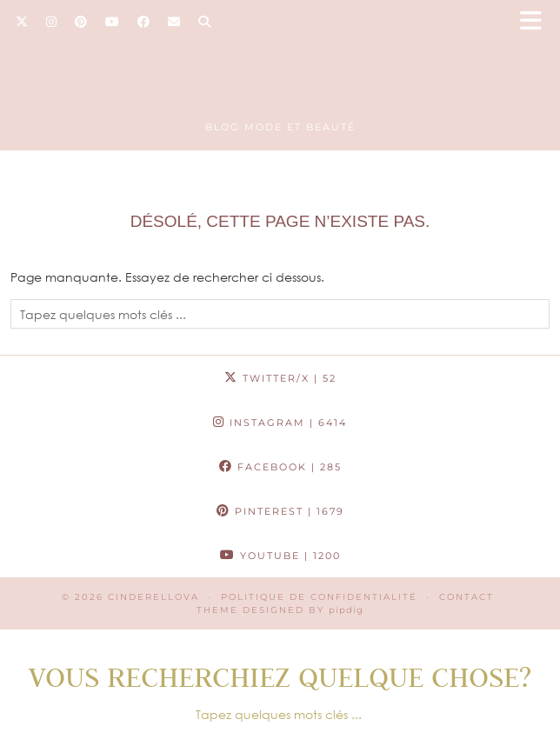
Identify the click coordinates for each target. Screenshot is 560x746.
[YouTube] (113, 22)
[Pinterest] (81, 22)
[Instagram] (52, 22)
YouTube (280, 556)
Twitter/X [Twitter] (280, 378)
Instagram (280, 423)
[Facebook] (144, 22)
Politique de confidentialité (319, 597)
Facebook (280, 467)
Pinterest (280, 511)
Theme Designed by (280, 610)
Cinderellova (153, 597)
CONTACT (467, 597)
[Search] (205, 22)
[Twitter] (22, 22)
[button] (537, 22)
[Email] (174, 22)
